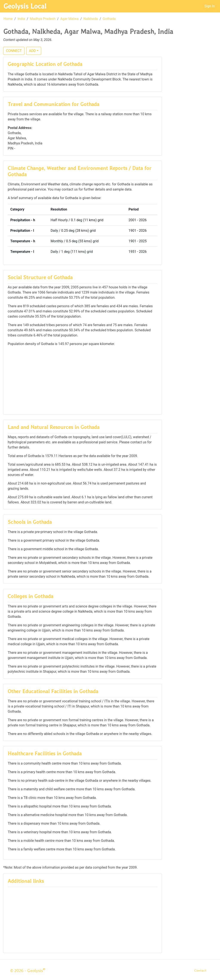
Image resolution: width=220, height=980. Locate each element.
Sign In (210, 6)
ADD (32, 51)
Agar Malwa (70, 19)
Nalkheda (91, 19)
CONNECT (14, 51)
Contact (200, 970)
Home (8, 19)
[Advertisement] (82, 380)
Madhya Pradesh (43, 19)
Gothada (109, 19)
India (21, 19)
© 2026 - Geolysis (28, 971)
